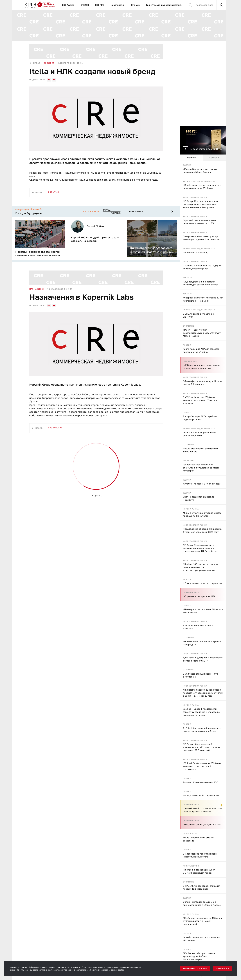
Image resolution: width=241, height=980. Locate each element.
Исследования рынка (195, 197)
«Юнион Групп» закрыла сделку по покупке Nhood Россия (200, 171)
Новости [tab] (192, 158)
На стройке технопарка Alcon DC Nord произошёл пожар (199, 871)
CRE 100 (85, 5)
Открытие (188, 326)
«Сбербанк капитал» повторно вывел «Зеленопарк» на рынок (203, 299)
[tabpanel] (203, 570)
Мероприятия (117, 5)
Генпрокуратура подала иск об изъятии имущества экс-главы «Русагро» (201, 468)
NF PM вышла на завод (195, 252)
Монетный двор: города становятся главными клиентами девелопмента (38, 253)
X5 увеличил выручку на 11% (199, 596)
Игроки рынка (191, 509)
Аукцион (188, 278)
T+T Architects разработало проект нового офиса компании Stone (202, 730)
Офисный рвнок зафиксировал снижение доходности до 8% (200, 222)
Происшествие (191, 866)
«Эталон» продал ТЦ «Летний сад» (202, 484)
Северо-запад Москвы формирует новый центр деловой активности (201, 238)
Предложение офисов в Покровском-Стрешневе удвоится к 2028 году (203, 530)
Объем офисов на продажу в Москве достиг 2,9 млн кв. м (203, 383)
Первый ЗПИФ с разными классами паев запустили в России (203, 810)
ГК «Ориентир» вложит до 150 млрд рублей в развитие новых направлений (202, 921)
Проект (187, 345)
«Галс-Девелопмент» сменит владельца (198, 839)
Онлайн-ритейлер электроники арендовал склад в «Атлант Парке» (202, 903)
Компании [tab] (215, 158)
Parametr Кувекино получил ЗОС (200, 782)
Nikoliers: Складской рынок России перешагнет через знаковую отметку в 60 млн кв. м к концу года (203, 693)
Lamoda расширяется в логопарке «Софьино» (201, 939)
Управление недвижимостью (199, 181)
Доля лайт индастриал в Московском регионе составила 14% (203, 659)
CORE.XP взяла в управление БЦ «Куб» (199, 315)
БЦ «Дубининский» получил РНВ (201, 795)
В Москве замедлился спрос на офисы (198, 627)
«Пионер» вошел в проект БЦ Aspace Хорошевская (203, 611)
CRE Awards (68, 5)
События (49, 63)
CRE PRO (100, 5)
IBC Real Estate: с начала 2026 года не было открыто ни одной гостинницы (202, 766)
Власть (187, 579)
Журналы (135, 5)
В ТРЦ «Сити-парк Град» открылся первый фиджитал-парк (202, 887)
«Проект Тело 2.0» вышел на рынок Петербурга (202, 643)
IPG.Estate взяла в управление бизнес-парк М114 (199, 434)
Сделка (187, 165)
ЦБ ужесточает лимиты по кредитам (203, 583)
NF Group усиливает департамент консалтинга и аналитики (202, 367)
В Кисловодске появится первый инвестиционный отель (201, 855)
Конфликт (189, 461)
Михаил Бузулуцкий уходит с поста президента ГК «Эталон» (202, 514)
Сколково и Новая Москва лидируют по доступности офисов (203, 267)
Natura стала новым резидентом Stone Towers (200, 450)
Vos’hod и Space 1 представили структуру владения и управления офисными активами (202, 712)
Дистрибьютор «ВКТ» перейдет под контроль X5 (200, 418)
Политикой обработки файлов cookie (107, 970)
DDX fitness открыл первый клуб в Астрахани (200, 675)
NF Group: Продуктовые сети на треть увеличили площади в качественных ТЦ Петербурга (200, 548)
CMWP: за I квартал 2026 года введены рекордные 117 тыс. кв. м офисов (200, 400)
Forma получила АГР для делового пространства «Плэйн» (201, 350)
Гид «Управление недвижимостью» (164, 5)
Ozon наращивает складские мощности (199, 498)
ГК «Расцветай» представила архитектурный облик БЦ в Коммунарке (199, 956)
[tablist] (203, 158)
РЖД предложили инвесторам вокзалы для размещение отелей (201, 283)
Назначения (190, 361)
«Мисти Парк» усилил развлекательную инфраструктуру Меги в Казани (202, 333)
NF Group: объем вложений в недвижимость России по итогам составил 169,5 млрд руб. (202, 747)
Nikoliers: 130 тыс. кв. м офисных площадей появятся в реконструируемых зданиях (201, 567)
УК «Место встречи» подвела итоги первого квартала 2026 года (202, 187)
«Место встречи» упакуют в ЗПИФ (202, 824)
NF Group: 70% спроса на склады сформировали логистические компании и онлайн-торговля (201, 204)
